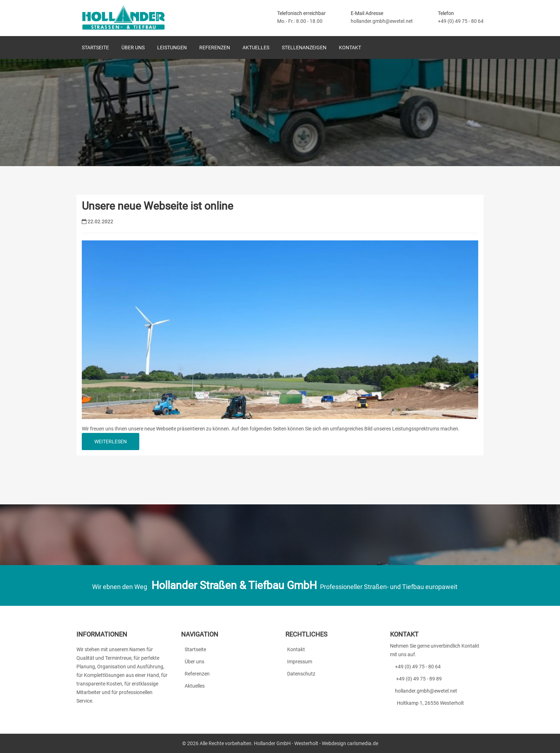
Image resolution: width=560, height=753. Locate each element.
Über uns (133, 48)
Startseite (95, 48)
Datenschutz (300, 674)
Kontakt (350, 48)
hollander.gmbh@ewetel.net (382, 21)
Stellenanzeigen (304, 48)
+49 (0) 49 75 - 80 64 (461, 21)
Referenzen (215, 48)
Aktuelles (256, 48)
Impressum (299, 662)
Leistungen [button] (172, 48)
